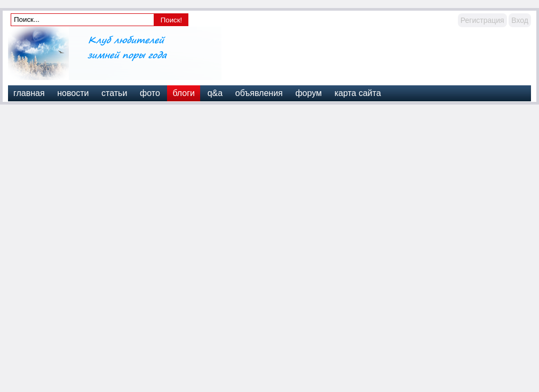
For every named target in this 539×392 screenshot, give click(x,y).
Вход (520, 20)
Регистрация (482, 20)
